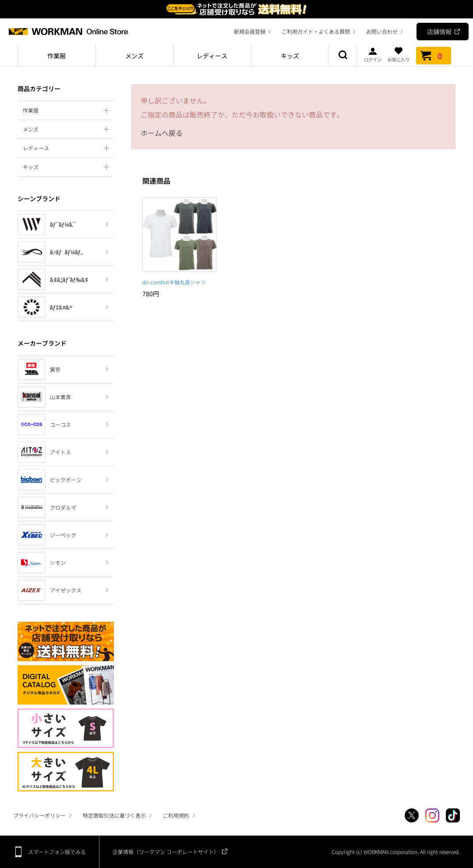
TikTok (453, 815)
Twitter (412, 815)
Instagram (432, 815)
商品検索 (343, 56)
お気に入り (399, 54)
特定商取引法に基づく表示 (114, 815)
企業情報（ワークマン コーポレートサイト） (166, 852)
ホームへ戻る (162, 133)
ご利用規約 (176, 815)
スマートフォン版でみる (57, 852)
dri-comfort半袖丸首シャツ (174, 282)
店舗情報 (439, 32)
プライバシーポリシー (39, 815)
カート (434, 56)
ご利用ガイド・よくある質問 (316, 31)
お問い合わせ (382, 31)
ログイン (373, 54)
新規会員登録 (250, 31)
